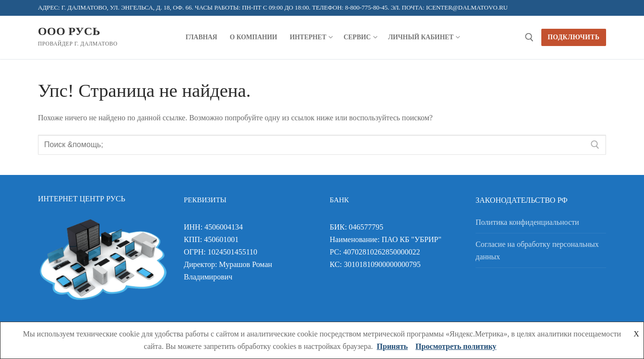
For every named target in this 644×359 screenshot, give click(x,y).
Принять (392, 346)
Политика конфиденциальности (527, 222)
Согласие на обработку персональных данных (537, 250)
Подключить (573, 37)
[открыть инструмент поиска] (529, 37)
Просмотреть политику (456, 346)
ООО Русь (69, 31)
